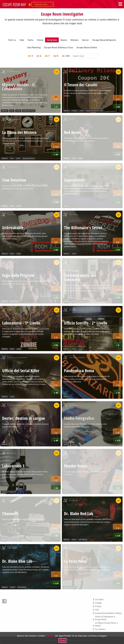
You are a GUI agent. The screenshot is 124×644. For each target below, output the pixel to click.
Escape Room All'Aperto (104, 40)
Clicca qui (50, 636)
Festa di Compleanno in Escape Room (105, 618)
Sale (22, 40)
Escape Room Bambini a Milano (108, 613)
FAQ (97, 610)
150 (66, 56)
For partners (100, 629)
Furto (31, 40)
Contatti (98, 603)
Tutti (12, 40)
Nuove (64, 40)
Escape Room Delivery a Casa (59, 47)
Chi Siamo (99, 599)
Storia (40, 40)
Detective (52, 40)
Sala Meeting (34, 47)
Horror (85, 40)
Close (62, 640)
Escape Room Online (87, 47)
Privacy (98, 606)
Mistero (75, 40)
